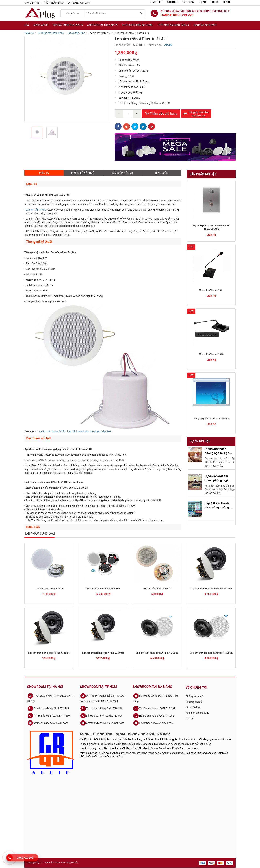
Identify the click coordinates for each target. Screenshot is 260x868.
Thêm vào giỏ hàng (161, 114)
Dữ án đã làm (193, 707)
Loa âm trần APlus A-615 (49, 589)
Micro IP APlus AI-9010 (211, 354)
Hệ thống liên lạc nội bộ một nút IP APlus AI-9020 (211, 227)
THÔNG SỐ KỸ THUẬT (83, 173)
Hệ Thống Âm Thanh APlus (51, 33)
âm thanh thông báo (148, 753)
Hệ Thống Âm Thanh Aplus (173, 25)
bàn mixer (164, 744)
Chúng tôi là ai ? (195, 696)
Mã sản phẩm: (123, 45)
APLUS (168, 45)
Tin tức (214, 2)
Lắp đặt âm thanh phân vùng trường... (218, 505)
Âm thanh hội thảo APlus (102, 25)
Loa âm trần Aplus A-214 (52, 431)
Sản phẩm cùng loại (40, 534)
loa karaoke (107, 744)
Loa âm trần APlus (76, 33)
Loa (27, 25)
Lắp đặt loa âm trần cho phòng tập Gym (89, 431)
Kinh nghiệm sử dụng (198, 713)
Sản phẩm (188, 2)
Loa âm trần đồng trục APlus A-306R (49, 653)
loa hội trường (91, 744)
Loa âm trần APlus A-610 (157, 589)
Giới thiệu (173, 2)
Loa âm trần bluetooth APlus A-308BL (211, 653)
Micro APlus (41, 25)
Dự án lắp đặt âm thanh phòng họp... (217, 478)
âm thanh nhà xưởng (172, 753)
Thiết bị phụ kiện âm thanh (138, 25)
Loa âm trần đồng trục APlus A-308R (211, 589)
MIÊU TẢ (44, 173)
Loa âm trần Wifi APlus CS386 (103, 589)
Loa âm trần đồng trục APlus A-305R (103, 653)
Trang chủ (156, 2)
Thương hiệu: (155, 45)
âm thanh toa (128, 753)
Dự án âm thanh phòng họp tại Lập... (218, 451)
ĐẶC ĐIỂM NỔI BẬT (122, 173)
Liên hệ (227, 2)
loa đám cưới (139, 744)
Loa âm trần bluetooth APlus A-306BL (157, 653)
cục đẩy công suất (200, 744)
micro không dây (180, 744)
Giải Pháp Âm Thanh (205, 25)
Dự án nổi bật (200, 441)
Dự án (202, 2)
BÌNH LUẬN (162, 173)
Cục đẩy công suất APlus (68, 25)
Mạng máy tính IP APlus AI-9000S (211, 418)
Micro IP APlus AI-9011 (211, 290)
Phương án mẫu (195, 702)
